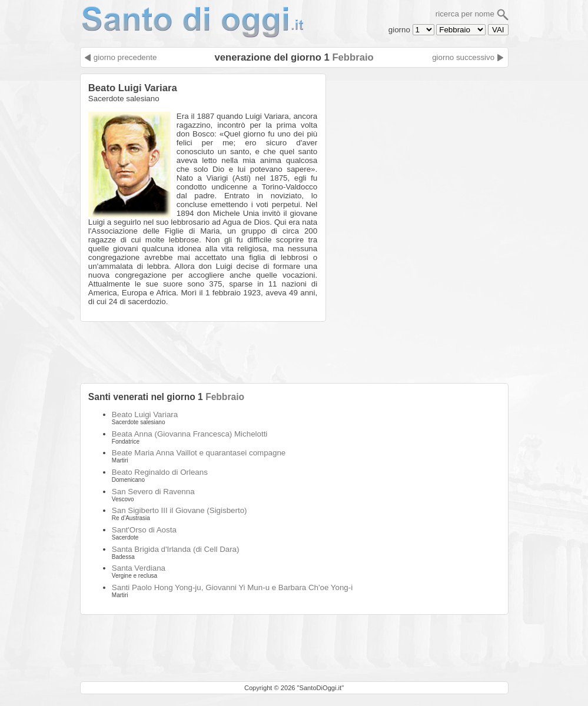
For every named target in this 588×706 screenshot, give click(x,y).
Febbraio (353, 57)
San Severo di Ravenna (153, 492)
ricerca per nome (472, 14)
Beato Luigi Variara (145, 414)
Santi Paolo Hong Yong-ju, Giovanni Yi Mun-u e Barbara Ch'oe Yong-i (232, 587)
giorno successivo (468, 57)
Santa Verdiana (139, 568)
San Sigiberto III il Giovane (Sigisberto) (180, 510)
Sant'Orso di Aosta (144, 530)
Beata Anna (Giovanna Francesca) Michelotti (190, 434)
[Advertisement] (420, 147)
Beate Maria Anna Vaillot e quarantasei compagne (199, 453)
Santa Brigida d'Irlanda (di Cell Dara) (176, 549)
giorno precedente (120, 57)
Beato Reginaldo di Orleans (160, 472)
